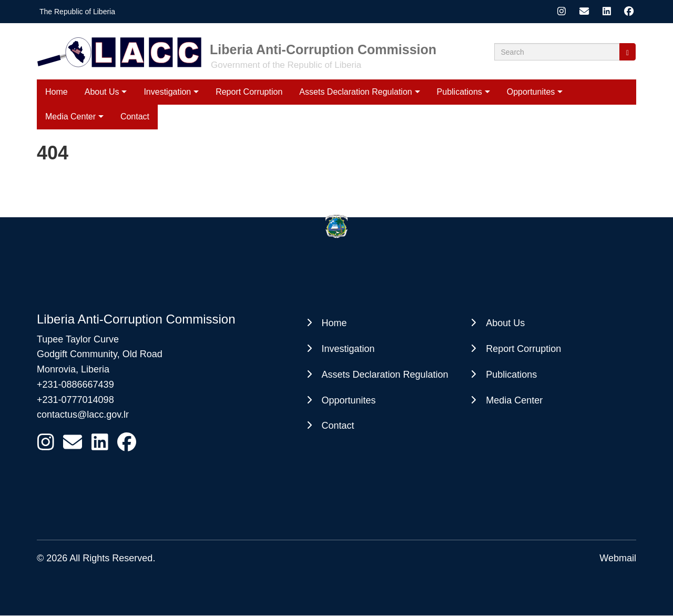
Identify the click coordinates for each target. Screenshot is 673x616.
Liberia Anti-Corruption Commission (323, 49)
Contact (338, 426)
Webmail (618, 558)
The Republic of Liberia (77, 12)
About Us (102, 92)
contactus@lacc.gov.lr (83, 415)
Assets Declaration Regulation (355, 92)
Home (57, 92)
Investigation (167, 92)
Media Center (514, 400)
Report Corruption (249, 92)
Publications (460, 92)
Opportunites (531, 92)
